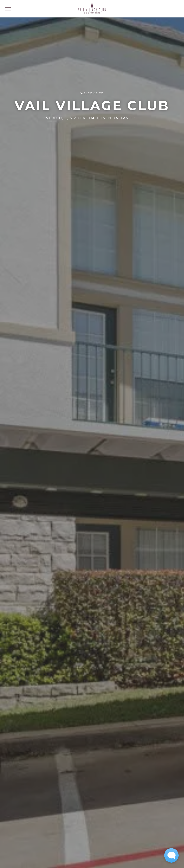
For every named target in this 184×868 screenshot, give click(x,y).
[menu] (8, 9)
